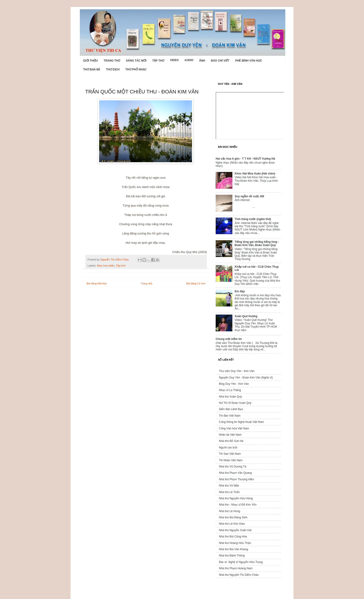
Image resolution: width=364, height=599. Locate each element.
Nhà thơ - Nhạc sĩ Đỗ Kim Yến (238, 505)
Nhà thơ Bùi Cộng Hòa (233, 536)
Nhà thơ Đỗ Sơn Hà (231, 441)
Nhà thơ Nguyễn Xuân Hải (235, 530)
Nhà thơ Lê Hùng (229, 511)
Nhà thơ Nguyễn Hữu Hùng (236, 498)
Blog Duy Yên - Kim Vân (234, 384)
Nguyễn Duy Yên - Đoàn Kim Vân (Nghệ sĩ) (246, 378)
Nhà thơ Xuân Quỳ (230, 397)
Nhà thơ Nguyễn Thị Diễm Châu (239, 575)
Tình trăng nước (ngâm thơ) (253, 219)
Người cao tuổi (228, 448)
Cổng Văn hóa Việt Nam (234, 428)
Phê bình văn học (249, 61)
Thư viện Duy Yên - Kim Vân (237, 371)
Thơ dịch (113, 69)
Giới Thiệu (90, 61)
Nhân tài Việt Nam (230, 435)
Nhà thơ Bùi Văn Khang (234, 549)
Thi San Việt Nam (230, 454)
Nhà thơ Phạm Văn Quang (235, 473)
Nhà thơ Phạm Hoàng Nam (236, 568)
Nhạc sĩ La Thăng (230, 390)
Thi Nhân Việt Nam (231, 460)
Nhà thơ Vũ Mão (229, 486)
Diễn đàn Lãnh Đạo (231, 409)
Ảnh (202, 61)
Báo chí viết (220, 61)
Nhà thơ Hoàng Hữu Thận (235, 543)
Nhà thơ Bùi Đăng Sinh (233, 517)
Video (174, 60)
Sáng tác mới (136, 61)
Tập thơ (158, 61)
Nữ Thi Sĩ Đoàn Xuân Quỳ (235, 403)
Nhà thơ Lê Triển (229, 492)
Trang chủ (146, 283)
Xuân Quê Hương (246, 316)
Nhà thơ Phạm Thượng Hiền (236, 479)
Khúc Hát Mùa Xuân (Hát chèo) (255, 174)
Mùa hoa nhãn (106, 265)
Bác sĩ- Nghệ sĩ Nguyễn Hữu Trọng (241, 562)
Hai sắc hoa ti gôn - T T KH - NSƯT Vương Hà (245, 159)
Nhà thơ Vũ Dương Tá (233, 467)
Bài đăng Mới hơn (97, 283)
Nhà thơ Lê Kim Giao (232, 524)
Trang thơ (112, 61)
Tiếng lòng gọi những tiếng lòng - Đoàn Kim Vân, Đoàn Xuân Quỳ (257, 244)
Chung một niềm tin (229, 339)
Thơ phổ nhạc (136, 69)
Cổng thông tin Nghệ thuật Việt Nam (241, 422)
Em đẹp (240, 291)
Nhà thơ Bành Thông (232, 556)
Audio (189, 60)
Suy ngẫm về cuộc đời (249, 196)
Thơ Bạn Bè (92, 69)
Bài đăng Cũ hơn (196, 283)
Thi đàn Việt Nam (230, 416)
